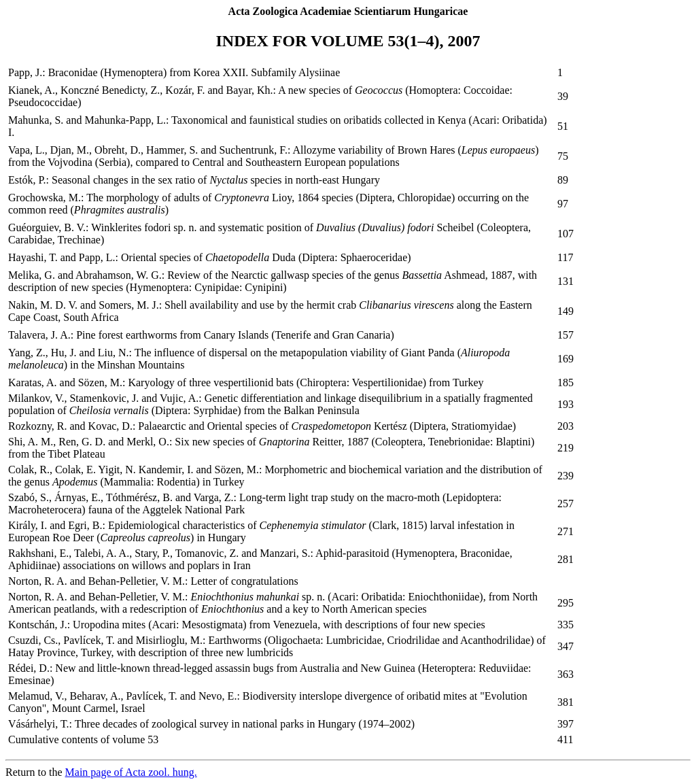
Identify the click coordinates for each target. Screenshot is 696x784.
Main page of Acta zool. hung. (131, 772)
